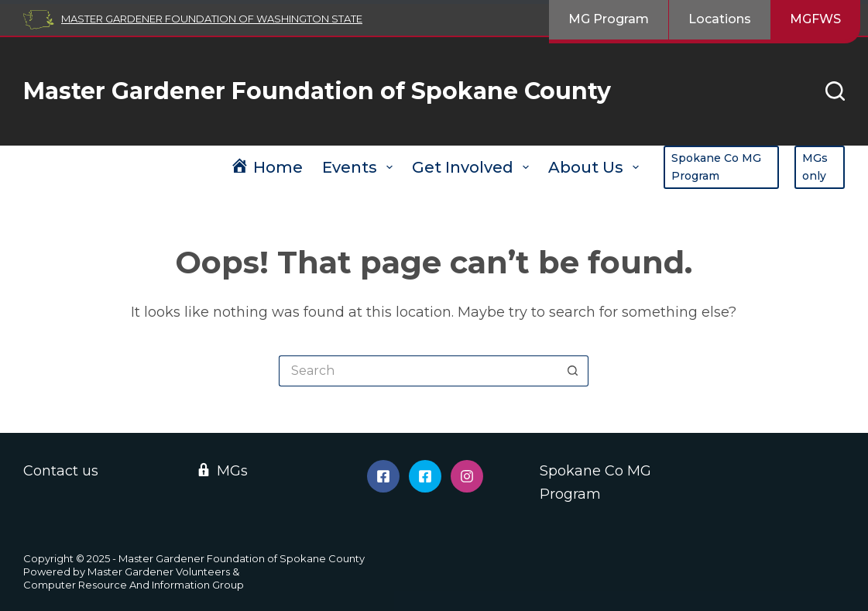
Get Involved (473, 167)
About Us (597, 167)
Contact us (61, 471)
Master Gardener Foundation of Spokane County (317, 91)
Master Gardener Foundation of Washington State (212, 19)
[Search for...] (418, 371)
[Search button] (573, 371)
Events (360, 167)
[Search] (835, 91)
